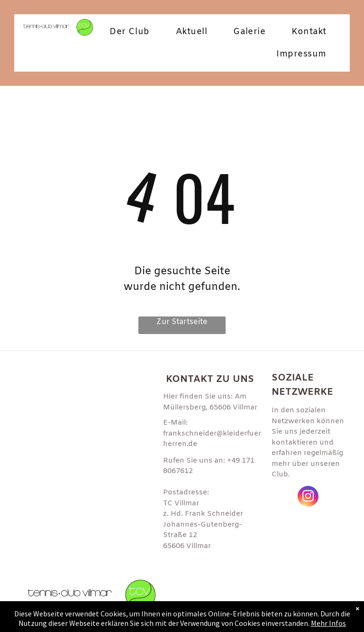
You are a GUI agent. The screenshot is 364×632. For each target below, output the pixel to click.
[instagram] (308, 497)
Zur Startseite (182, 322)
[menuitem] (133, 32)
